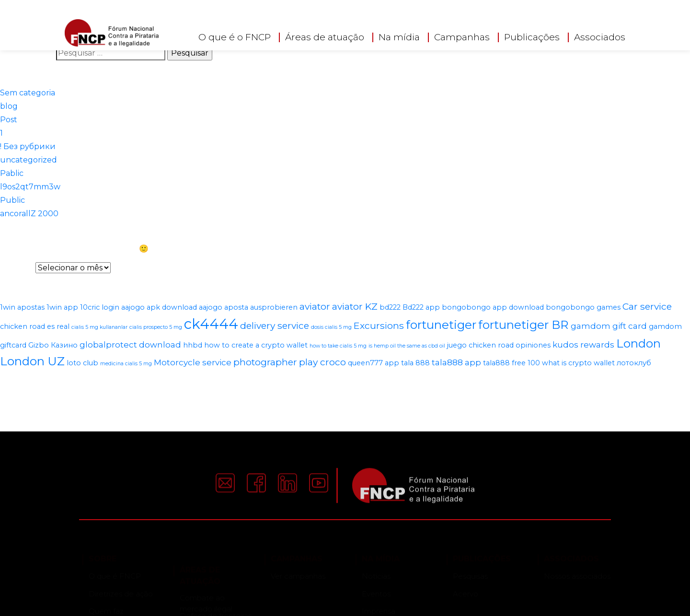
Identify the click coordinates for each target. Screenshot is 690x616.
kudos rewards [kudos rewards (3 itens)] (583, 345)
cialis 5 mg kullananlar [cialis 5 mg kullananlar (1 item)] (99, 327)
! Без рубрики (28, 146)
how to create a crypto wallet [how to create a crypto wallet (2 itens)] (256, 345)
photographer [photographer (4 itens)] (265, 362)
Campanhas (462, 37)
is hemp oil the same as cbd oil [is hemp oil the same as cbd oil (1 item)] (407, 346)
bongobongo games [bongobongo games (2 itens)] (583, 307)
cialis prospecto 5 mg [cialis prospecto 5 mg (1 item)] (156, 327)
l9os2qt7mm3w (30, 187)
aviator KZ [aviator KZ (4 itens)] (355, 306)
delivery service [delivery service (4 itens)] (275, 325)
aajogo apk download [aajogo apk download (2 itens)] (159, 307)
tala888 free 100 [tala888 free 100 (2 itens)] (512, 363)
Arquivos (17, 268)
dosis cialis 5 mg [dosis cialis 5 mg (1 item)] (331, 327)
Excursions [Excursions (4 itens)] (379, 325)
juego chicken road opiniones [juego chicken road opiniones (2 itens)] (499, 345)
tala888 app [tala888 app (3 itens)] (456, 362)
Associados (600, 37)
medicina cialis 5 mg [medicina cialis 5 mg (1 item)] (126, 364)
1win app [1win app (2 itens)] (62, 307)
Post (9, 120)
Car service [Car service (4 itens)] (647, 306)
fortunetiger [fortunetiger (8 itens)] (441, 325)
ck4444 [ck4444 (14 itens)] (211, 324)
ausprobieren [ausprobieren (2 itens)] (274, 307)
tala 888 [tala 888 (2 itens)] (415, 363)
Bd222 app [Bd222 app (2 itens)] (421, 307)
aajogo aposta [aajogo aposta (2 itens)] (224, 307)
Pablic (12, 173)
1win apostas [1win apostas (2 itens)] (22, 307)
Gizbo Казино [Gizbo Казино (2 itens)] (53, 345)
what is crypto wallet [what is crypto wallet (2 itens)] (578, 363)
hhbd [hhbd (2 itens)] (193, 345)
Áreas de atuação (325, 37)
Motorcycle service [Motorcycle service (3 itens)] (193, 362)
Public (12, 200)
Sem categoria (28, 93)
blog (9, 106)
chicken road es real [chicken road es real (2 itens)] (35, 326)
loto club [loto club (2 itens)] (82, 363)
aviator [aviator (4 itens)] (315, 306)
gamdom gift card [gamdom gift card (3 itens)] (609, 326)
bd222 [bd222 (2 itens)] (390, 307)
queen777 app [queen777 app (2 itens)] (374, 363)
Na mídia (399, 37)
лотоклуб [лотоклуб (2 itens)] (634, 363)
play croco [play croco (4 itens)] (322, 362)
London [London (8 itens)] (638, 343)
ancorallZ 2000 (29, 214)
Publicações (532, 37)
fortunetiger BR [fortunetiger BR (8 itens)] (523, 325)
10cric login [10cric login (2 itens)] (100, 307)
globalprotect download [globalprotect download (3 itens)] (130, 345)
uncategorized (29, 160)
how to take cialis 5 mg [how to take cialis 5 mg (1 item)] (338, 346)
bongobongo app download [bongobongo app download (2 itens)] (493, 307)
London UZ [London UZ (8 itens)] (32, 361)
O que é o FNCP (235, 37)
